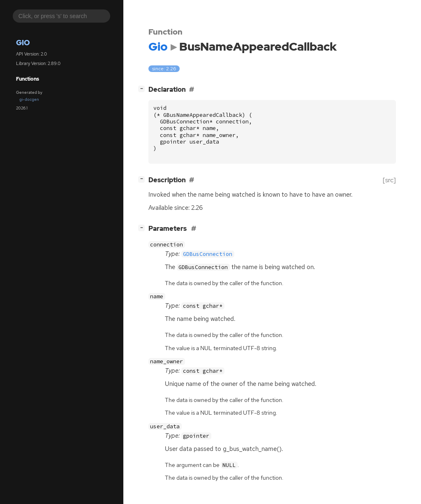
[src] (389, 180)
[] (143, 89)
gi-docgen (29, 99)
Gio (23, 43)
